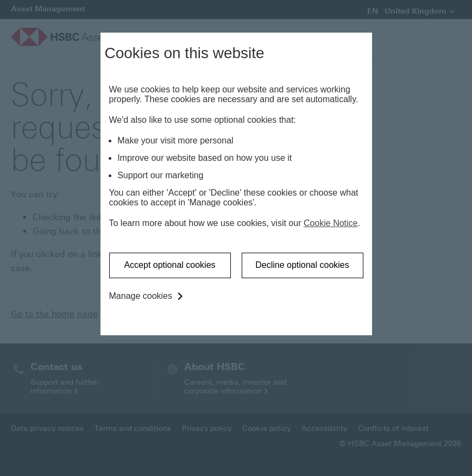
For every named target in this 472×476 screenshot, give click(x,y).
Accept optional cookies (169, 265)
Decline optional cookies (302, 265)
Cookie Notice (331, 223)
